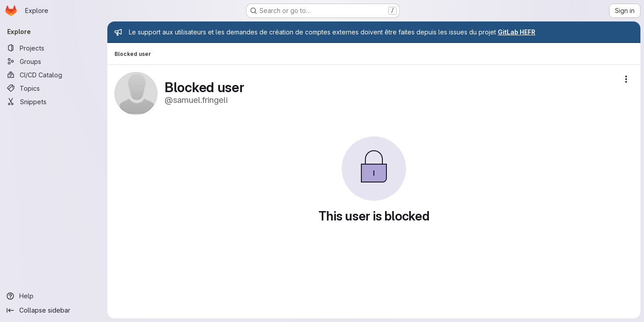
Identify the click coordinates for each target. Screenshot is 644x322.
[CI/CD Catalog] (54, 75)
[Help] (54, 296)
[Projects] (54, 48)
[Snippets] (54, 102)
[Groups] (54, 61)
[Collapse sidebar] (54, 310)
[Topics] (54, 88)
